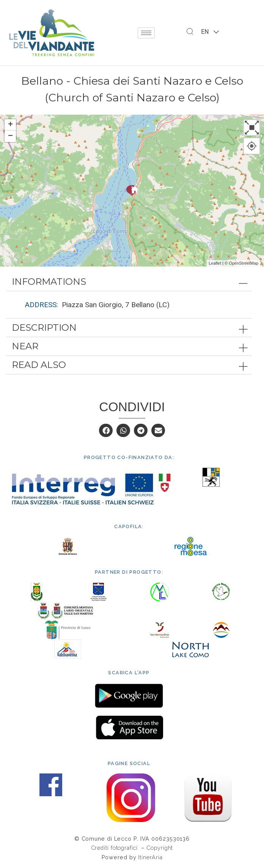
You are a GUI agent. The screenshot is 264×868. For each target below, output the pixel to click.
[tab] (129, 282)
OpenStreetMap (244, 263)
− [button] (10, 136)
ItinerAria (150, 857)
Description (44, 327)
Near (25, 346)
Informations (49, 282)
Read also (39, 365)
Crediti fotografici (115, 848)
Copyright (160, 848)
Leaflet (215, 263)
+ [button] (10, 125)
